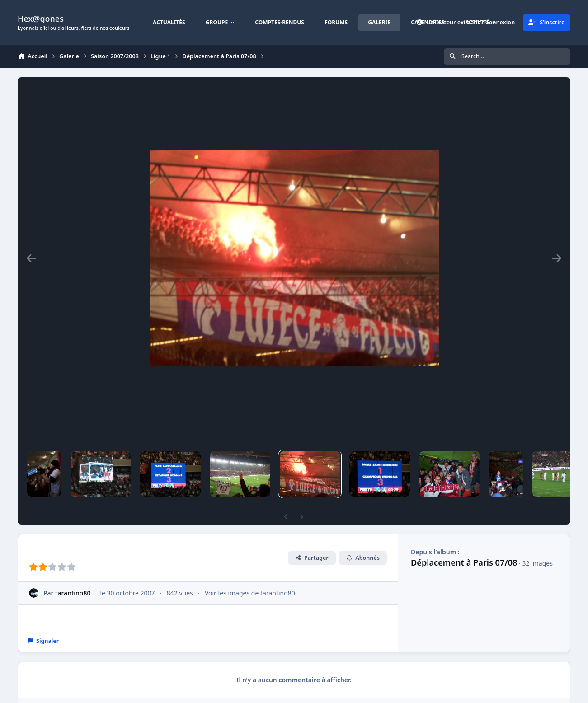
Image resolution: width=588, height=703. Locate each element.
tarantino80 (73, 593)
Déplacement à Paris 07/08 (464, 562)
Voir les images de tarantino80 (250, 593)
